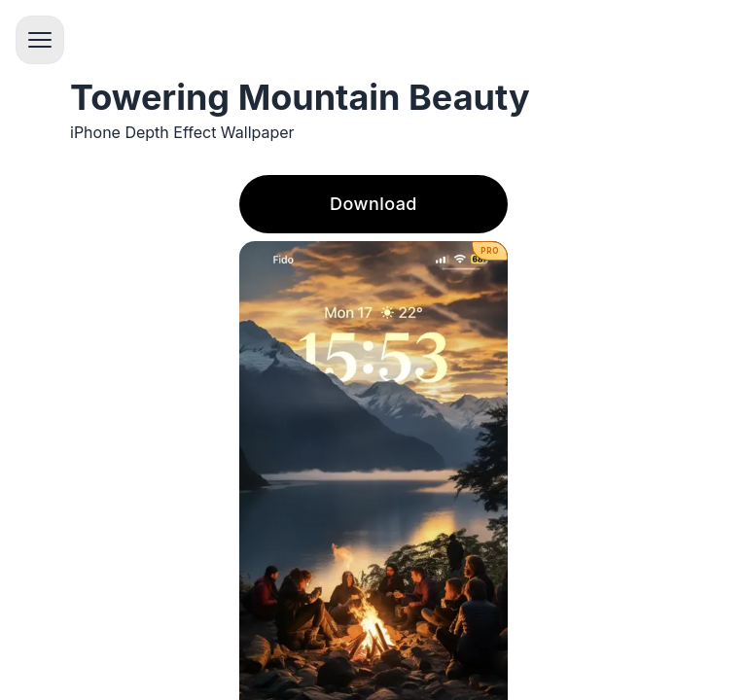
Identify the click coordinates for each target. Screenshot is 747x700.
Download (373, 204)
